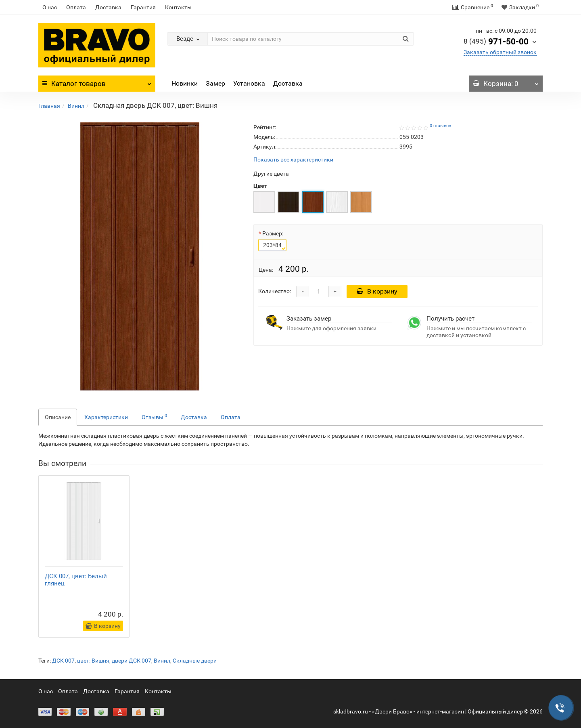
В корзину (377, 291)
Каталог (97, 82)
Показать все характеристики (293, 160)
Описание (58, 417)
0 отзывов (440, 126)
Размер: (273, 233)
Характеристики (106, 417)
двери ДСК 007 (132, 661)
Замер (215, 83)
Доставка (108, 7)
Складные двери (195, 661)
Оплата (76, 7)
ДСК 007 (63, 661)
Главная (49, 106)
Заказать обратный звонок (500, 52)
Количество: (275, 291)
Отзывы (154, 417)
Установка (249, 83)
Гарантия (143, 7)
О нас (50, 7)
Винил (76, 106)
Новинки (185, 83)
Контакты (178, 7)
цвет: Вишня (93, 661)
